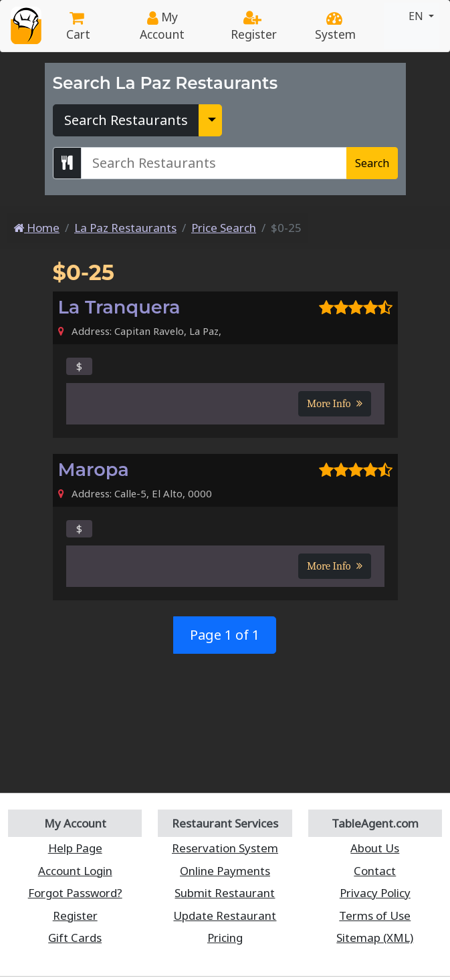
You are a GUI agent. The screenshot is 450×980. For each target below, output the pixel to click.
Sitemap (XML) (375, 938)
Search (372, 163)
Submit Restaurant (225, 893)
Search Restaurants (126, 120)
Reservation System (225, 848)
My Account (162, 25)
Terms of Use (375, 915)
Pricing (225, 938)
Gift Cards (75, 938)
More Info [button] (334, 404)
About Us (375, 848)
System (335, 27)
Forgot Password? (75, 893)
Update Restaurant (225, 915)
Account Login (75, 871)
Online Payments (225, 871)
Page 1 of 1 (225, 635)
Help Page (75, 848)
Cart (78, 27)
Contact (375, 871)
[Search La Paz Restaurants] (214, 163)
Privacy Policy (375, 893)
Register (254, 27)
